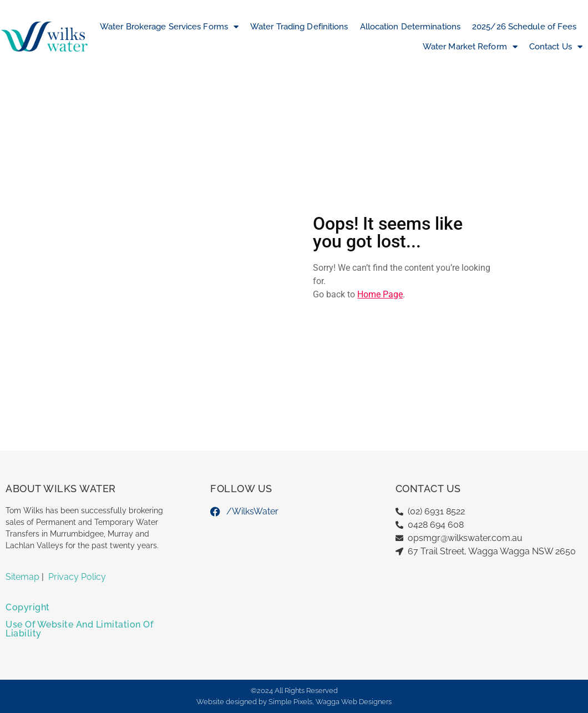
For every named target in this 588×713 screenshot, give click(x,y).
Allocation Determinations (410, 27)
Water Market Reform (470, 47)
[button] (88, 612)
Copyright (28, 607)
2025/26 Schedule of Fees (524, 27)
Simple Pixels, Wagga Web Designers (330, 702)
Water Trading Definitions (299, 27)
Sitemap (22, 577)
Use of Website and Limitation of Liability (79, 629)
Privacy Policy (77, 577)
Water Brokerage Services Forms (169, 27)
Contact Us (556, 47)
